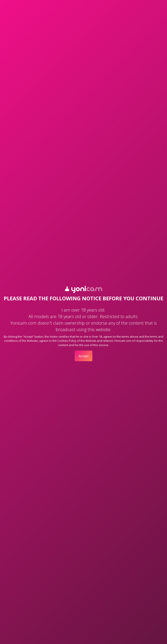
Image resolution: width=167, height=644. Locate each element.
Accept (84, 356)
